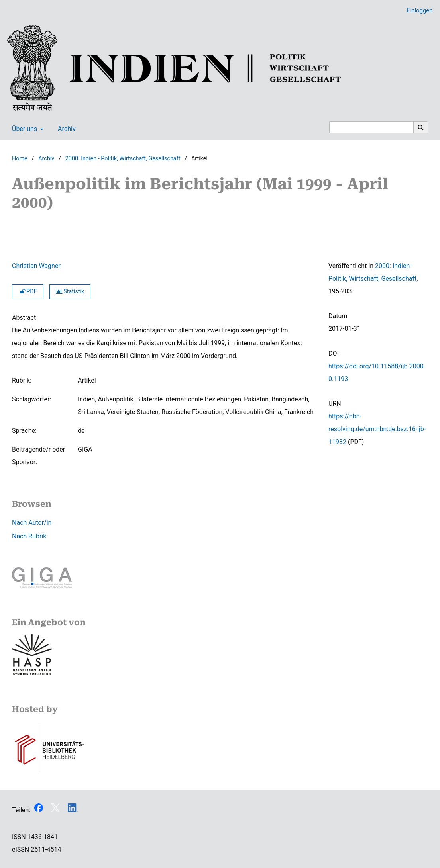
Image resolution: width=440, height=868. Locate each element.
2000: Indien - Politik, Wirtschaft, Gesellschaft (123, 159)
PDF (28, 292)
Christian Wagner (36, 266)
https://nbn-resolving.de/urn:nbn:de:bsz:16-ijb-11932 (377, 429)
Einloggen (416, 11)
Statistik (70, 292)
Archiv (65, 129)
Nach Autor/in (32, 523)
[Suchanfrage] (371, 127)
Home (20, 159)
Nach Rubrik (29, 536)
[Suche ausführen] (421, 127)
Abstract (24, 318)
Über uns (24, 129)
